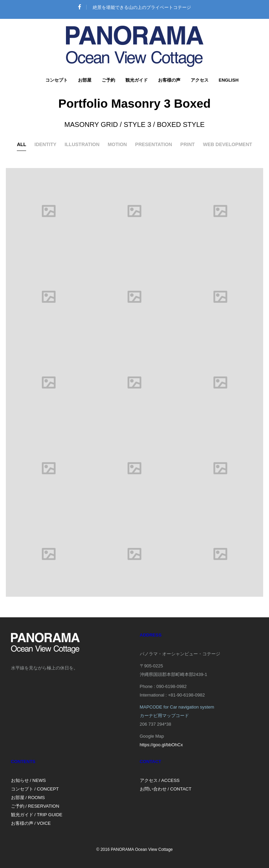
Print (188, 144)
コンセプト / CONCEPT (35, 789)
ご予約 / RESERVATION (35, 806)
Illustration (82, 144)
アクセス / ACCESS (160, 780)
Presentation (154, 144)
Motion (117, 144)
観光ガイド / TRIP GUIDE (37, 815)
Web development (228, 144)
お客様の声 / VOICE (31, 823)
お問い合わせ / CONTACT (166, 789)
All (21, 144)
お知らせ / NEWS (29, 780)
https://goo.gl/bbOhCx (161, 745)
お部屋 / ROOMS (28, 798)
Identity (45, 144)
